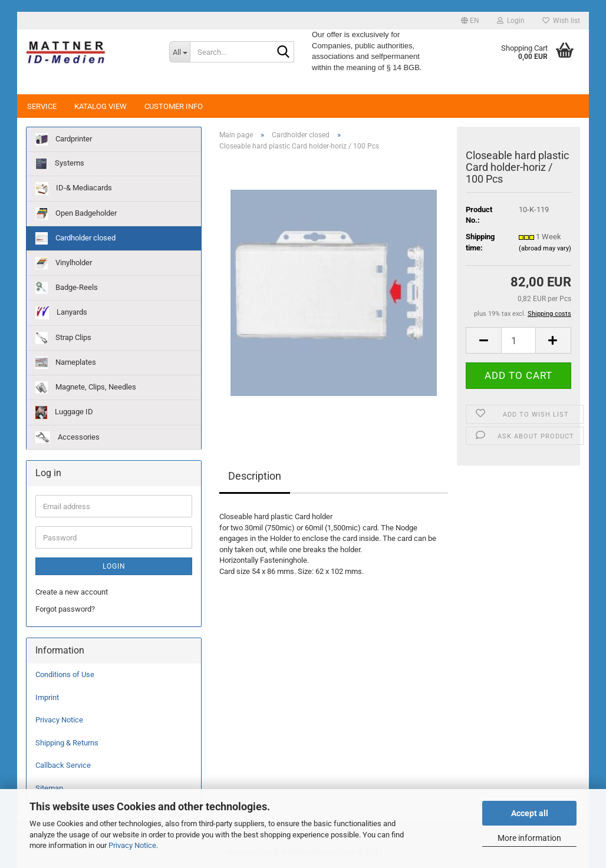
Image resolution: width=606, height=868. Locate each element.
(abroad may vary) (545, 248)
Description (255, 476)
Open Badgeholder (76, 214)
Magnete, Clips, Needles (86, 387)
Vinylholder (64, 263)
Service (42, 106)
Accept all (530, 813)
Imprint (47, 697)
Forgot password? (65, 609)
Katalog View (101, 106)
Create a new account (72, 592)
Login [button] (511, 21)
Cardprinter (64, 139)
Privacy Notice (132, 845)
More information (529, 838)
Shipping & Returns (67, 743)
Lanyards (61, 313)
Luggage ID (64, 412)
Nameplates (66, 363)
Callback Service (63, 765)
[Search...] (180, 52)
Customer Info (174, 106)
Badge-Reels (67, 288)
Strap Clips (63, 338)
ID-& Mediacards (74, 189)
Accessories (67, 437)
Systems (60, 164)
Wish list (561, 21)
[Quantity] (518, 340)
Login (114, 566)
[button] (470, 21)
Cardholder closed (75, 238)
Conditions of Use (65, 674)
